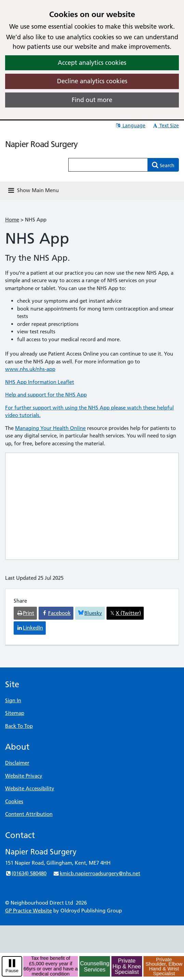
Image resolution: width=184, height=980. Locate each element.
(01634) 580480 (26, 873)
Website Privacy (24, 776)
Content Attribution (29, 814)
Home (12, 220)
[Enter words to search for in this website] (108, 165)
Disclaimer (17, 763)
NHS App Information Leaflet (40, 382)
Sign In (13, 700)
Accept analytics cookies (92, 63)
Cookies (14, 801)
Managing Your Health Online (50, 428)
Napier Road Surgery (41, 144)
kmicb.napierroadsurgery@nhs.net (96, 873)
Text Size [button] (165, 126)
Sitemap (15, 713)
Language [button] (130, 126)
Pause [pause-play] (12, 971)
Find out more (92, 100)
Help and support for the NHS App (46, 395)
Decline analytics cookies (92, 81)
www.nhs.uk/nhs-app (30, 369)
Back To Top (19, 726)
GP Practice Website (29, 911)
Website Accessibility (30, 788)
